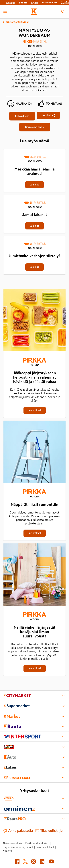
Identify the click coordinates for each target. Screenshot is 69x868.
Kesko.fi (7, 851)
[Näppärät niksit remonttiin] (34, 452)
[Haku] (63, 12)
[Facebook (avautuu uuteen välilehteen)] (17, 862)
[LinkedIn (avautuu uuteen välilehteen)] (42, 862)
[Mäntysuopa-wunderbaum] (22, 116)
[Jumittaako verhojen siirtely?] (34, 236)
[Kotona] (34, 362)
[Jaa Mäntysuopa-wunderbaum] (48, 115)
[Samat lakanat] (34, 195)
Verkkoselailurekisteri (37, 843)
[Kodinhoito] (34, 45)
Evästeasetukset (45, 847)
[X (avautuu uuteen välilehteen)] (25, 862)
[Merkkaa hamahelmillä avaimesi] (34, 150)
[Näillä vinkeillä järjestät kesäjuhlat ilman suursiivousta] (34, 575)
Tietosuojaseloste (13, 843)
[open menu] (5, 12)
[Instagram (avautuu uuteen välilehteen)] (33, 862)
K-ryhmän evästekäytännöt (18, 847)
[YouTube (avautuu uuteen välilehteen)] (51, 862)
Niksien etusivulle (15, 22)
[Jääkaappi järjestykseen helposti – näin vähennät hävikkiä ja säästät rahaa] (34, 321)
